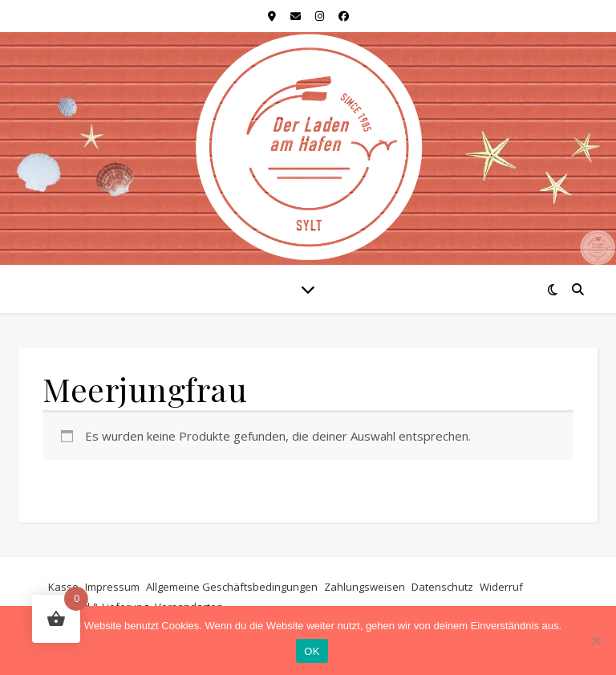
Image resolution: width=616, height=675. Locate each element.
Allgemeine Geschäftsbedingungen (232, 587)
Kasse (63, 587)
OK (312, 651)
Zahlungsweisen (365, 587)
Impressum (112, 587)
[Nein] (596, 640)
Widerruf (501, 587)
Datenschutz (442, 587)
